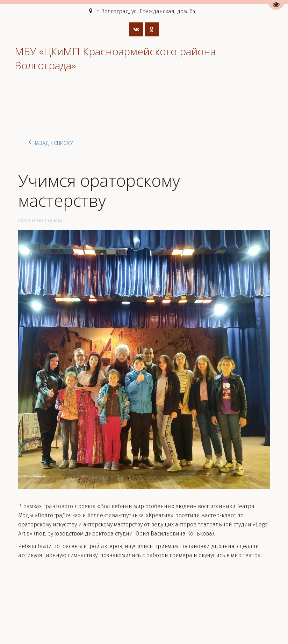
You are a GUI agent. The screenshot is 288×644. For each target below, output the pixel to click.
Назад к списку (51, 142)
